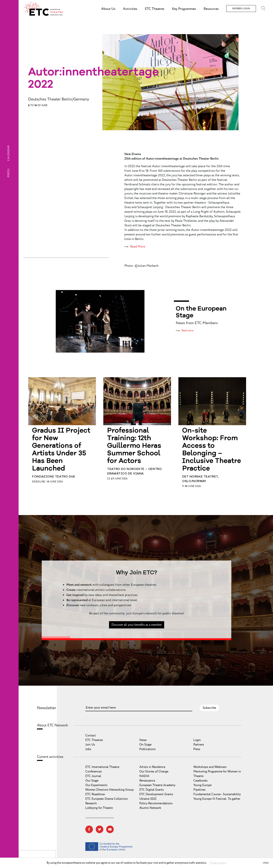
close (266, 863)
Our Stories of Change (154, 772)
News (143, 740)
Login (197, 740)
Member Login (241, 9)
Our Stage (92, 781)
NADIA (144, 776)
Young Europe (202, 785)
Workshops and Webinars (210, 767)
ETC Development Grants (156, 794)
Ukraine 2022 (148, 799)
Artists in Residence (152, 767)
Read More (138, 247)
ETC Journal (93, 776)
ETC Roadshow (95, 794)
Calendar (8, 153)
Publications (147, 749)
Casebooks (200, 781)
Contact (91, 735)
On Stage (145, 745)
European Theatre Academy (157, 785)
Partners (199, 745)
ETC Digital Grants (152, 790)
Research (91, 803)
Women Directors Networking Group (109, 790)
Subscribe (209, 708)
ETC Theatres (94, 740)
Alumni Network (150, 808)
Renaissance (147, 781)
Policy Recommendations (156, 803)
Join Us (90, 745)
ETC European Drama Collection (107, 799)
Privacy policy (218, 863)
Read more (187, 330)
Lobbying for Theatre (99, 808)
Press (8, 173)
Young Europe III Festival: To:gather (217, 799)
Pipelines (199, 790)
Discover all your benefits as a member (137, 643)
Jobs (88, 749)
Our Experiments (96, 785)
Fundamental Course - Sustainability (217, 794)
